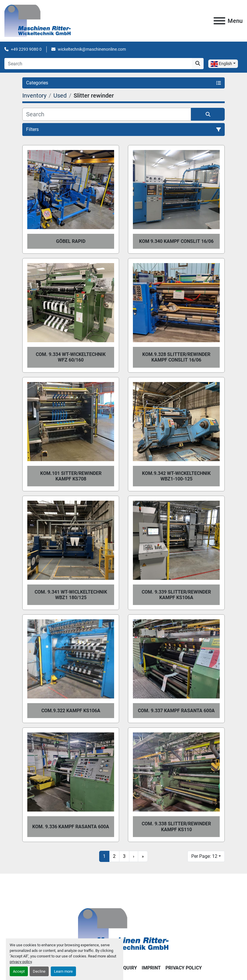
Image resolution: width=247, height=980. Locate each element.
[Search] (98, 64)
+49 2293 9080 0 (26, 49)
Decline (39, 971)
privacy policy (21, 962)
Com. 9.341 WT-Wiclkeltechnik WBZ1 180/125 (71, 595)
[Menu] (219, 21)
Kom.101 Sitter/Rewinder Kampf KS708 (71, 476)
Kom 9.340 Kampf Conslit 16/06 (176, 241)
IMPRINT (151, 968)
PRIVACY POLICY (184, 968)
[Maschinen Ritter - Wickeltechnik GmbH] (123, 930)
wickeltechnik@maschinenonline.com (92, 49)
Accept (19, 971)
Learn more (63, 971)
